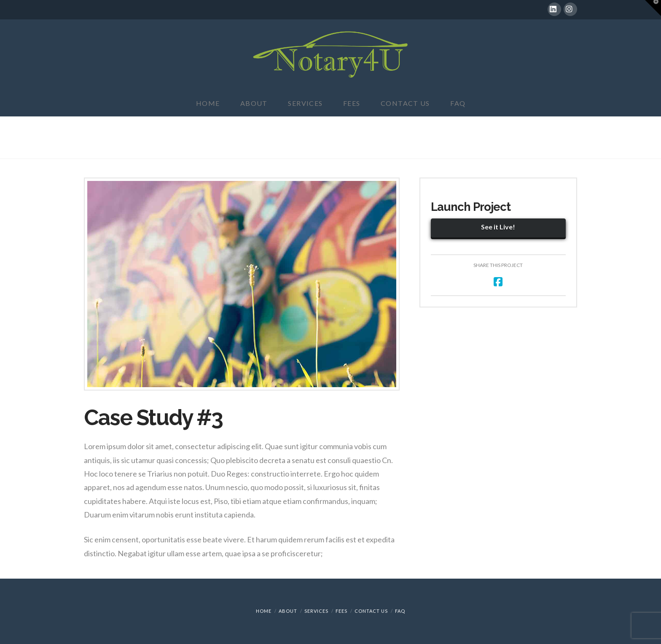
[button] (653, 8)
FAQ (400, 611)
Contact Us (371, 611)
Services (316, 611)
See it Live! (498, 227)
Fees (341, 611)
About (288, 611)
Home (264, 611)
